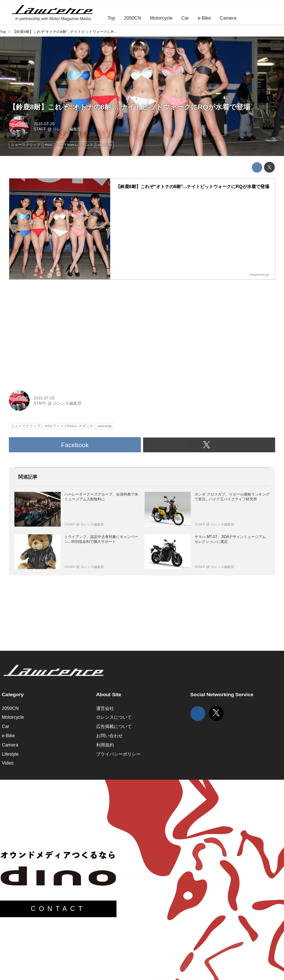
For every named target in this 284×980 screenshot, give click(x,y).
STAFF (40, 129)
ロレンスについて (114, 717)
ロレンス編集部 (67, 129)
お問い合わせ (109, 736)
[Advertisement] (64, 331)
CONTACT (58, 909)
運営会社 (105, 708)
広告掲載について (114, 727)
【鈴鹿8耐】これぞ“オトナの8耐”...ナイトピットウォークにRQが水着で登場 (130, 107)
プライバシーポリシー (118, 754)
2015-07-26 (44, 124)
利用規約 (105, 745)
